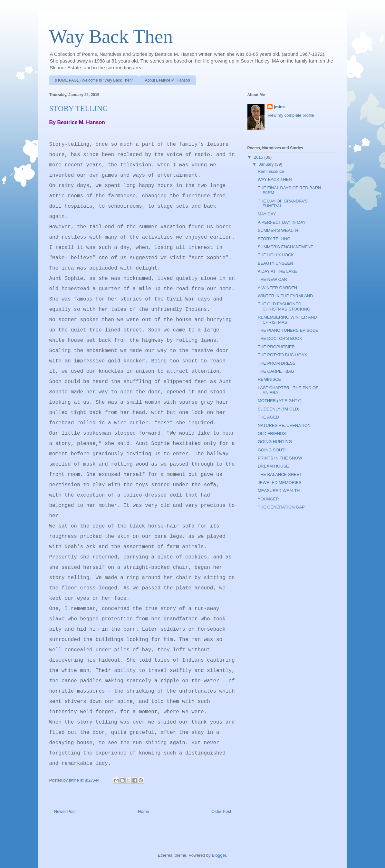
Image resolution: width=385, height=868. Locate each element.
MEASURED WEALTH (279, 491)
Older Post (221, 811)
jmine (279, 107)
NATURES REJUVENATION (284, 425)
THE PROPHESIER (276, 347)
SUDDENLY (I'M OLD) (279, 409)
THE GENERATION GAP (281, 507)
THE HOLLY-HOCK (276, 255)
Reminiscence (271, 171)
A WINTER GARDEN (277, 288)
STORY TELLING (274, 239)
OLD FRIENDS (272, 434)
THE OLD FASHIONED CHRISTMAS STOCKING (284, 306)
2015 (259, 157)
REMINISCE (269, 379)
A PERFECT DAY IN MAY (282, 222)
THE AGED (268, 417)
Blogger (219, 855)
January (267, 164)
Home (144, 811)
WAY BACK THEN (275, 179)
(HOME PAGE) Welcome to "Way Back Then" (94, 80)
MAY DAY (267, 214)
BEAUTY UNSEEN (275, 263)
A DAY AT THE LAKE (277, 271)
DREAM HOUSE (273, 466)
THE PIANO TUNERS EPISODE (288, 330)
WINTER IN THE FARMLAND (285, 296)
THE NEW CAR (272, 279)
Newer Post (65, 811)
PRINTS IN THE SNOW (280, 458)
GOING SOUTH (273, 450)
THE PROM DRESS (277, 363)
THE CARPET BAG (276, 371)
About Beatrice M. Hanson (168, 80)
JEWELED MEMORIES (280, 483)
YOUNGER (268, 499)
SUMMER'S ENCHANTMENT (285, 247)
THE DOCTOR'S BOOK (280, 338)
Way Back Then (111, 36)
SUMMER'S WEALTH (278, 230)
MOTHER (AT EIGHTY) (280, 401)
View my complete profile (291, 115)
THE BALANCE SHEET (280, 474)
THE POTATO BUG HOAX (282, 355)
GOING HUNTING (275, 442)
